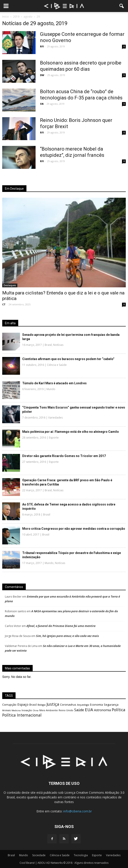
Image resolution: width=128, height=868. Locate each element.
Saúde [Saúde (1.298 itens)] (79, 710)
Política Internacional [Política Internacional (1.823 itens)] (22, 715)
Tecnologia (81, 855)
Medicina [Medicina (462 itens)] (16, 710)
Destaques (10, 285)
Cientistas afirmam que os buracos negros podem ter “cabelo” (68, 359)
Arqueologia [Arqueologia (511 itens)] (83, 705)
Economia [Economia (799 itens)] (96, 705)
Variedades (55, 418)
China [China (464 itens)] (36, 710)
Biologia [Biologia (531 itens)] (42, 705)
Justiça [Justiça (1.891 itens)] (53, 704)
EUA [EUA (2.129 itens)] (89, 710)
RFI (42, 46)
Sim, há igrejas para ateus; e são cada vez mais (67, 636)
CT (4, 304)
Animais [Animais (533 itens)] (6, 710)
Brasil (48, 345)
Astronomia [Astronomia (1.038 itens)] (102, 710)
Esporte (54, 438)
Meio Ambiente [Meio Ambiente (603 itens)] (49, 710)
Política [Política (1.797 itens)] (119, 710)
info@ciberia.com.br (78, 811)
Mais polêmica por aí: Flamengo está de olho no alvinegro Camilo (71, 432)
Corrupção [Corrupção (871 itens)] (9, 705)
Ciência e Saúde (57, 365)
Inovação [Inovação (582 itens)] (27, 710)
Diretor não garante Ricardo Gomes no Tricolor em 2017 (64, 456)
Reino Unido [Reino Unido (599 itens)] (66, 710)
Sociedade (39, 855)
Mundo (51, 389)
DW (42, 75)
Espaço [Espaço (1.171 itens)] (23, 704)
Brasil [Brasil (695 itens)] (33, 705)
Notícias (58, 345)
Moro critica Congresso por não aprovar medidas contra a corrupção (74, 529)
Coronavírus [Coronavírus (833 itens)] (68, 705)
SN (42, 104)
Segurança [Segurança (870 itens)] (111, 705)
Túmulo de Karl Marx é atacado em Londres (54, 383)
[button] (122, 6)
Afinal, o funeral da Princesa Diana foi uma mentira (61, 626)
